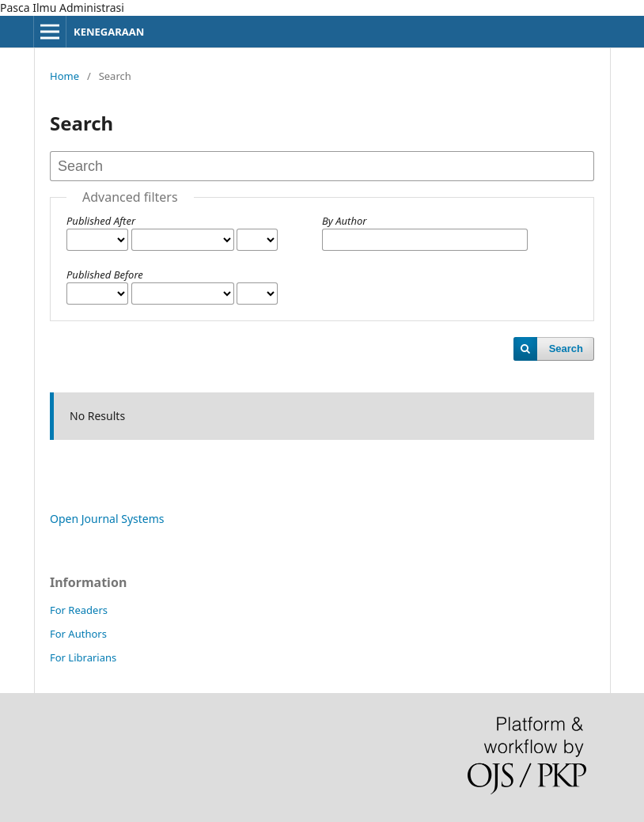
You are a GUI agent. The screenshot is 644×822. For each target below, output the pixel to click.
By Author (344, 221)
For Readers (79, 610)
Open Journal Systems (107, 519)
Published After (101, 221)
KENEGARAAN (109, 32)
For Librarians (83, 657)
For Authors (78, 634)
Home (64, 76)
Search (566, 348)
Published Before (105, 275)
